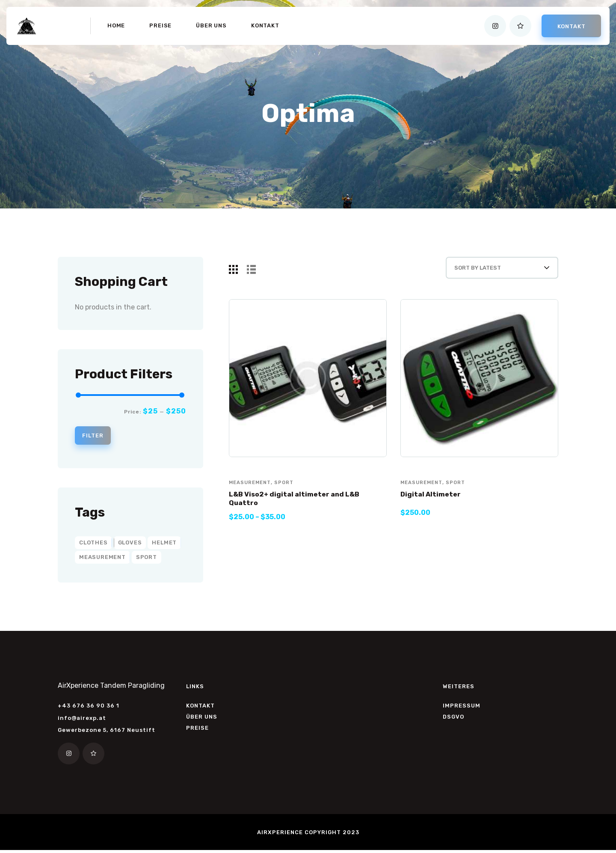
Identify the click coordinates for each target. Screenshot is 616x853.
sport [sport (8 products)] (147, 559)
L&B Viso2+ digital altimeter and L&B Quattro (302, 507)
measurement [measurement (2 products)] (102, 559)
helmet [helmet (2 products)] (164, 545)
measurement (251, 490)
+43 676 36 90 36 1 (89, 708)
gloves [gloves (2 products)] (130, 545)
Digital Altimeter (434, 502)
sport (287, 490)
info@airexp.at (82, 720)
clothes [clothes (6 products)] (93, 545)
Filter (96, 437)
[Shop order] (493, 272)
